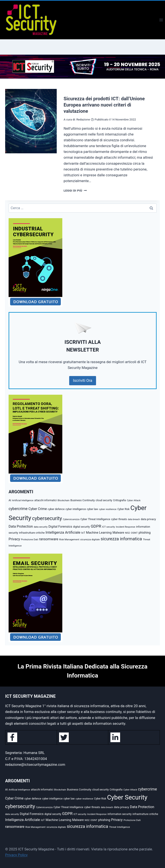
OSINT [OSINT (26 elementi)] (134, 533)
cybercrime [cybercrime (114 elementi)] (18, 509)
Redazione (83, 119)
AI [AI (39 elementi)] (10, 500)
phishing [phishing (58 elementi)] (145, 533)
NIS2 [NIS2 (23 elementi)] (128, 533)
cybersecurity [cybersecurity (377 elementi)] (47, 518)
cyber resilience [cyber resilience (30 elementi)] (108, 509)
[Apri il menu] (161, 20)
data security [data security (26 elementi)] (41, 527)
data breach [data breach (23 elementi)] (134, 519)
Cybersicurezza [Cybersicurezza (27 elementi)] (71, 519)
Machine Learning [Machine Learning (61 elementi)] (99, 533)
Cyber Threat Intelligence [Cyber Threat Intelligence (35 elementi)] (95, 519)
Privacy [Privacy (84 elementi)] (14, 539)
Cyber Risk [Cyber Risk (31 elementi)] (123, 509)
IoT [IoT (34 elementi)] (83, 533)
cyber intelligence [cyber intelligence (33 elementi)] (76, 509)
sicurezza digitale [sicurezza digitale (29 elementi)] (90, 539)
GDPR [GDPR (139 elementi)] (96, 526)
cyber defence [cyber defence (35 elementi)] (56, 509)
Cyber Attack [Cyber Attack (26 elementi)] (134, 500)
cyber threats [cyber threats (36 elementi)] (119, 519)
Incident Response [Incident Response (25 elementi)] (125, 527)
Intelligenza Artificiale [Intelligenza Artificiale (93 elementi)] (63, 532)
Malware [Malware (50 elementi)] (118, 533)
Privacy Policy (16, 855)
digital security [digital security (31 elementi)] (81, 527)
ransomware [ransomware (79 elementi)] (49, 539)
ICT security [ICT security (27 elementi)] (108, 527)
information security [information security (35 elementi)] (119, 814)
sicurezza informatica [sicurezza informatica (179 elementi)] (121, 539)
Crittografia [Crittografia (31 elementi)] (119, 500)
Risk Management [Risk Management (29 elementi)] (69, 539)
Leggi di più (75, 190)
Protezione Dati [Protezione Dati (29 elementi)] (30, 539)
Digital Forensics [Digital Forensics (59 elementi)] (60, 527)
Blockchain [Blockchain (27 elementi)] (64, 500)
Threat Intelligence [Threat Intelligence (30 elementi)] (119, 827)
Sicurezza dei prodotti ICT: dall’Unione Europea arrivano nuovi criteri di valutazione (104, 105)
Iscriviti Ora (83, 380)
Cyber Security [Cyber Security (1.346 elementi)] (127, 797)
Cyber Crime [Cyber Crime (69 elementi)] (38, 509)
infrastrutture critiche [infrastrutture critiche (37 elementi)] (32, 533)
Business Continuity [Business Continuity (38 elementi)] (83, 500)
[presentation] (31, 121)
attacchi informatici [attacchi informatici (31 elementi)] (46, 500)
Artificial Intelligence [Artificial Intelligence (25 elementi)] (23, 500)
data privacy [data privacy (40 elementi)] (148, 519)
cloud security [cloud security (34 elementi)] (104, 500)
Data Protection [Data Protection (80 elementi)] (21, 526)
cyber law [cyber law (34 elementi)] (92, 509)
